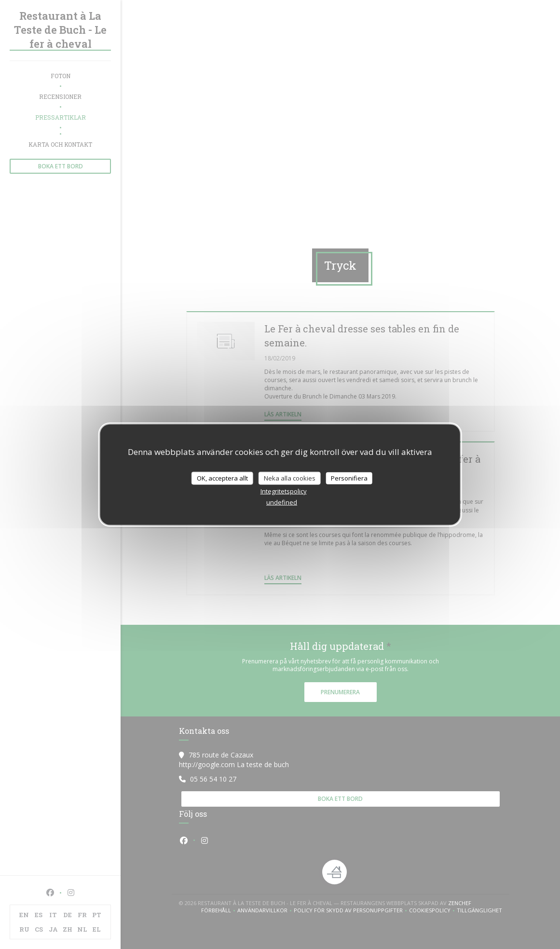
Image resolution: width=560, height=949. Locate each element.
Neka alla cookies (290, 478)
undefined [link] (282, 502)
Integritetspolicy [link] (284, 491)
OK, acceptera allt (222, 478)
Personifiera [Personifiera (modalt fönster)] (349, 478)
